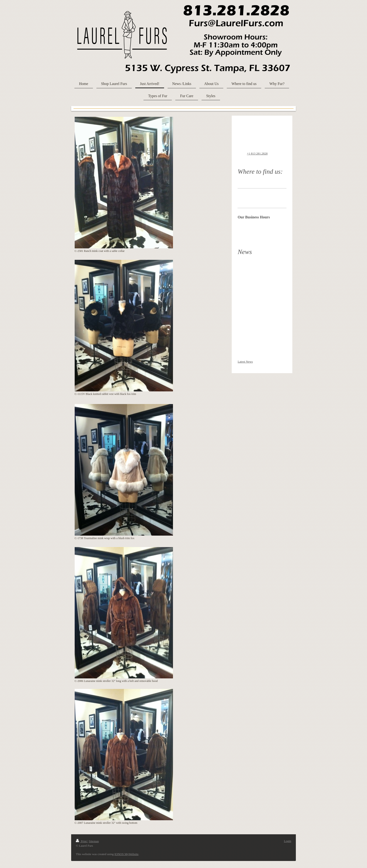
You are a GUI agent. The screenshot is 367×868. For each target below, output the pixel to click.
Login (288, 841)
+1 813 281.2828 (257, 153)
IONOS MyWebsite (127, 854)
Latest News (245, 362)
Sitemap (94, 841)
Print (82, 841)
